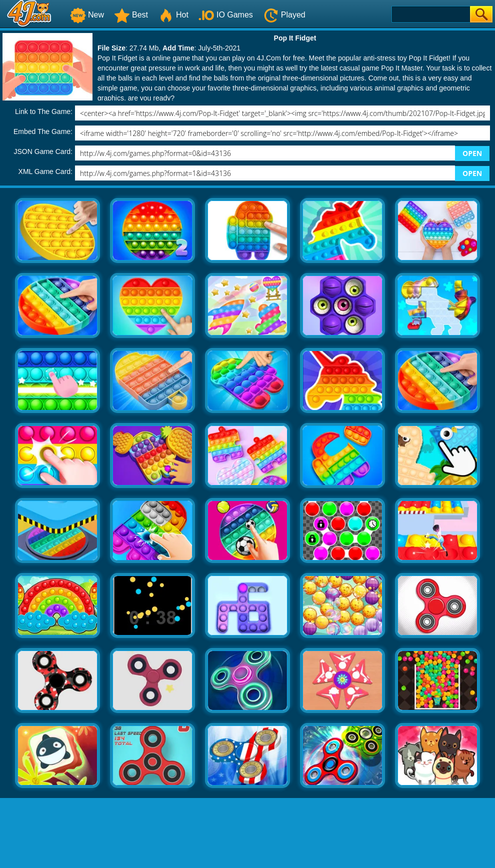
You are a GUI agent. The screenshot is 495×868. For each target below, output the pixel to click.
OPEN (472, 153)
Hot (173, 15)
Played (284, 15)
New (87, 15)
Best (131, 15)
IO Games (226, 15)
